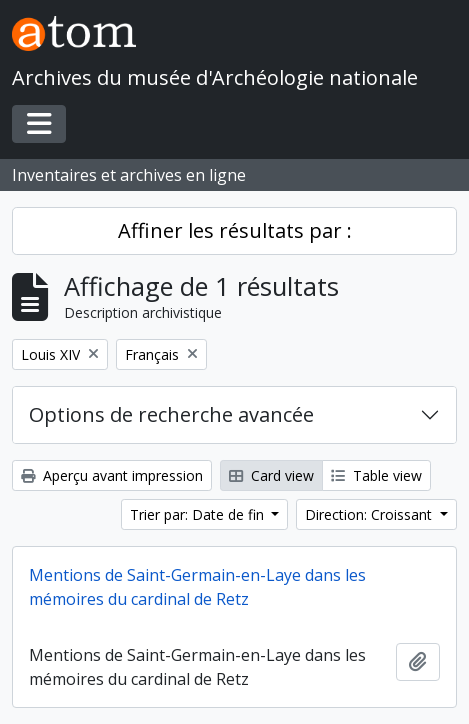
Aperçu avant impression (112, 475)
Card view (271, 475)
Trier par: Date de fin (199, 514)
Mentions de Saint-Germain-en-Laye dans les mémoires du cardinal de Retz (197, 587)
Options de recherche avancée (171, 414)
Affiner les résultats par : (235, 230)
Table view (376, 475)
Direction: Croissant (370, 514)
